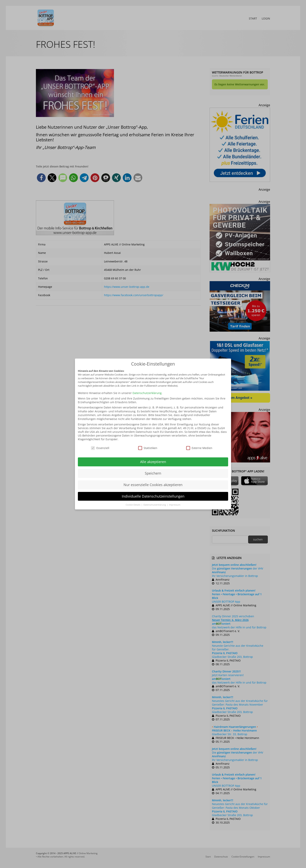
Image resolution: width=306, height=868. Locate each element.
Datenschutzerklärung (147, 393)
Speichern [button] (153, 473)
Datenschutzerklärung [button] (155, 505)
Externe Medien (199, 448)
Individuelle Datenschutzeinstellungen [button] (153, 496)
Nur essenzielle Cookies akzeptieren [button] (153, 485)
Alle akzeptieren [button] (153, 462)
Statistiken (148, 448)
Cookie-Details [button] (133, 505)
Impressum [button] (175, 505)
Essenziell (100, 448)
